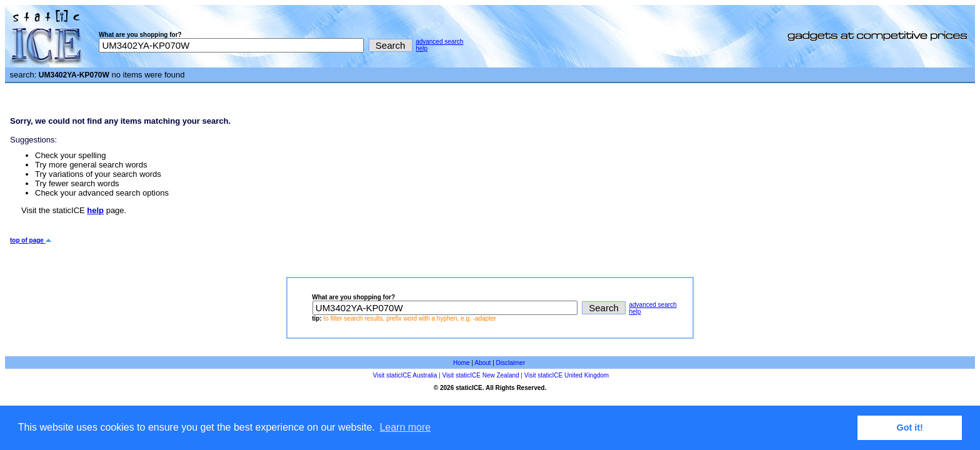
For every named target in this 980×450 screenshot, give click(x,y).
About (482, 363)
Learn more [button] (405, 427)
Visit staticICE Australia (405, 375)
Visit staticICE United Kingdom (567, 375)
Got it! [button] (910, 427)
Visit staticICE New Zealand (480, 375)
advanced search (439, 42)
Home (462, 363)
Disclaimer (511, 363)
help (422, 48)
